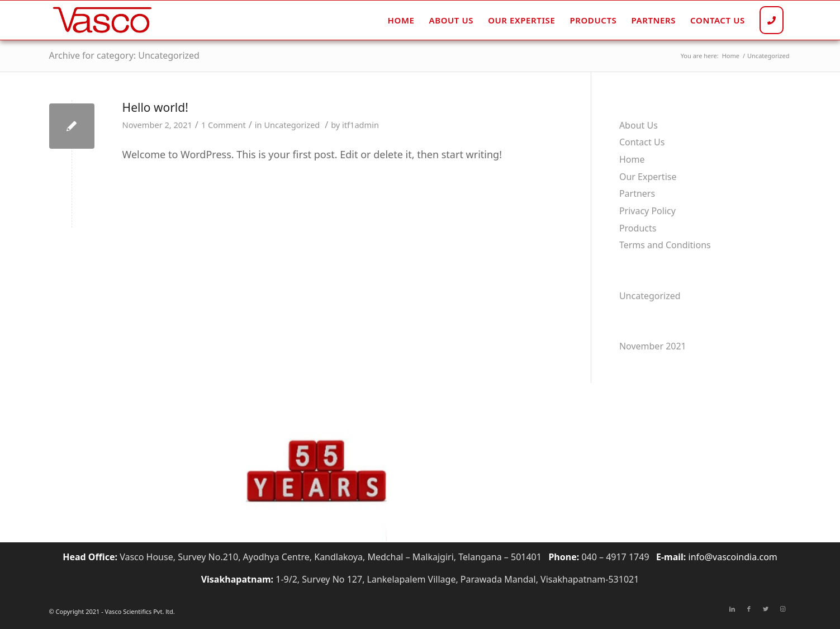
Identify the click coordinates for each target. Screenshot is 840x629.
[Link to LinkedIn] (732, 609)
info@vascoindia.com (733, 557)
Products (638, 228)
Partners (637, 193)
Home (632, 159)
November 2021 (653, 346)
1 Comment (224, 125)
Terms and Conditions (665, 245)
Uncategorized (292, 125)
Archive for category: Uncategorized (124, 55)
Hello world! (155, 107)
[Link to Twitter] (766, 609)
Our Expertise (648, 177)
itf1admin (360, 125)
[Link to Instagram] (782, 609)
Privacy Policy (647, 211)
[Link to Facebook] (749, 609)
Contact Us (642, 142)
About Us (639, 125)
